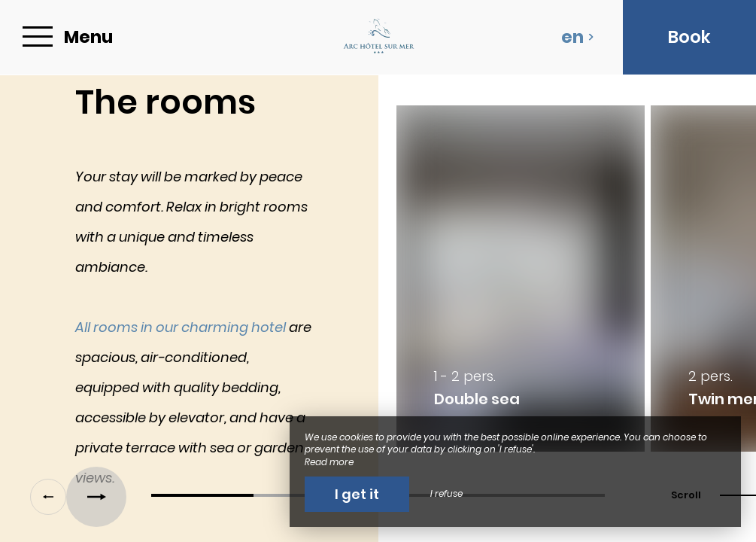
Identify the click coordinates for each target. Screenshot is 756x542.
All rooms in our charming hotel (181, 327)
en (578, 37)
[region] (378, 286)
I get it (357, 494)
